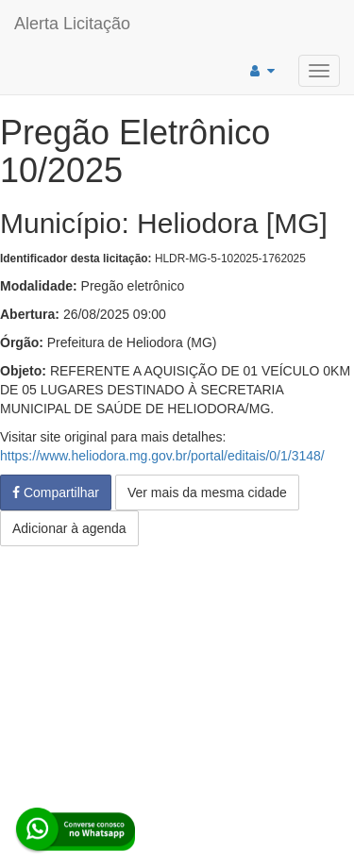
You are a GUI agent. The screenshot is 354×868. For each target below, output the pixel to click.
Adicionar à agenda (69, 528)
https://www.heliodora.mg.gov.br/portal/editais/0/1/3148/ (162, 456)
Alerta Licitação (72, 24)
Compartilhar (56, 492)
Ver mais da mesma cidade (207, 492)
